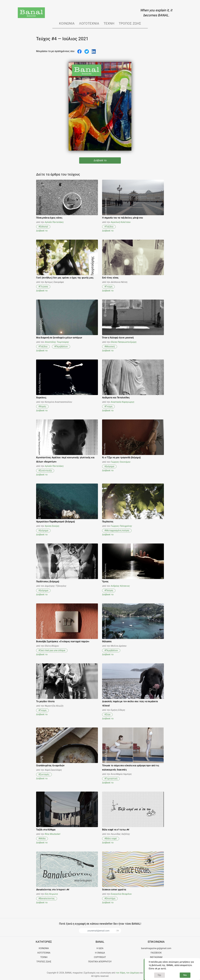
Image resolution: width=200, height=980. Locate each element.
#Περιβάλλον (61, 347)
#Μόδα (42, 839)
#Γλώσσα (43, 287)
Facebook (156, 953)
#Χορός (42, 406)
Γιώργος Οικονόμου (120, 462)
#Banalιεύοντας (47, 898)
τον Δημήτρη (133, 973)
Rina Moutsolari (52, 834)
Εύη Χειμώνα (51, 894)
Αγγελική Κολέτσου (120, 222)
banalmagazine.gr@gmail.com (156, 948)
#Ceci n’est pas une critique (52, 650)
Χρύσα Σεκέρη (52, 526)
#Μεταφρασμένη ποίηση (117, 531)
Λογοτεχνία (89, 23)
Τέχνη (109, 23)
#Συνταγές (44, 774)
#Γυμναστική (111, 779)
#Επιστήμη (110, 898)
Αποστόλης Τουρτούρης (57, 342)
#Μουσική (110, 347)
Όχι (159, 975)
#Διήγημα (109, 466)
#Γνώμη (108, 287)
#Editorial (43, 227)
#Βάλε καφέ (111, 839)
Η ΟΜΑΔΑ (100, 953)
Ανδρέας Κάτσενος (120, 586)
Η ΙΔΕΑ (100, 948)
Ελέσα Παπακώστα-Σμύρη (123, 342)
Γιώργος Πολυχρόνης (121, 526)
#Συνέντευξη (45, 471)
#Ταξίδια (109, 227)
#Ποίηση (109, 590)
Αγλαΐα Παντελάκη (54, 222)
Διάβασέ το (100, 160)
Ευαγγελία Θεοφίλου (121, 894)
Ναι (185, 975)
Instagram (156, 957)
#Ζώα (107, 714)
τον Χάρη (121, 973)
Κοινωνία (67, 23)
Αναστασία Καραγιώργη (122, 402)
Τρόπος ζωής (130, 23)
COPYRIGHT (100, 957)
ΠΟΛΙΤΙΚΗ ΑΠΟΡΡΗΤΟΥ (100, 962)
